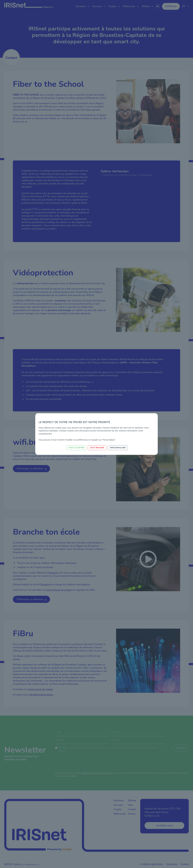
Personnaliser (118, 448)
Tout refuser (97, 448)
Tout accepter (76, 448)
